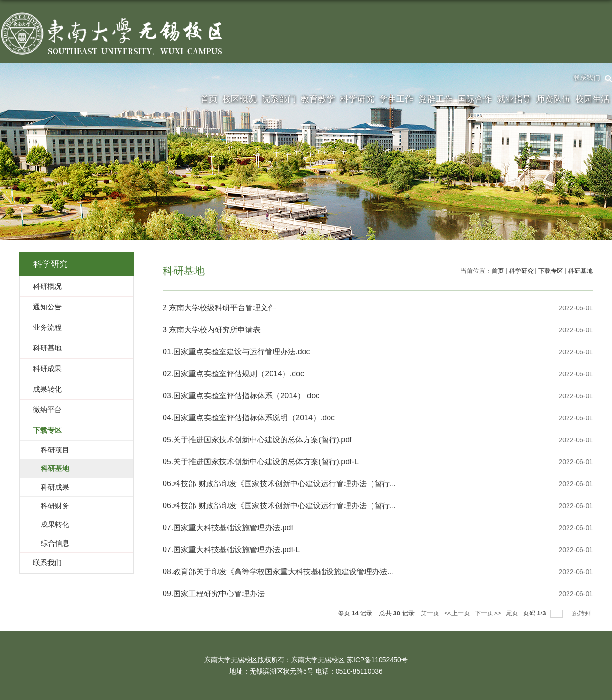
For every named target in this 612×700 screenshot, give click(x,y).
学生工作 (396, 99)
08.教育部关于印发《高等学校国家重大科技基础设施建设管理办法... (278, 572)
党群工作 (436, 99)
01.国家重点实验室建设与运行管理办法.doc (236, 352)
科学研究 (357, 99)
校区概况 (240, 99)
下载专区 (551, 271)
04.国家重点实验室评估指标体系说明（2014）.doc (249, 418)
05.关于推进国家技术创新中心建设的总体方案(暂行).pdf (257, 440)
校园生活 (592, 99)
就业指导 (514, 99)
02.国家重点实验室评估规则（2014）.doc (233, 374)
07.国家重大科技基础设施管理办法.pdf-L (231, 550)
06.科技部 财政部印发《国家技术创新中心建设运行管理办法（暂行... (279, 484)
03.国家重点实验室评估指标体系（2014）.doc (241, 396)
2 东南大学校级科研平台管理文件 (219, 308)
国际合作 (475, 99)
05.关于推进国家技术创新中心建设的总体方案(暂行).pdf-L (261, 462)
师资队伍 (553, 99)
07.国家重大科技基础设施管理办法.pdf (228, 528)
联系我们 (587, 77)
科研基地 (580, 271)
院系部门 (279, 99)
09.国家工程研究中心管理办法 (214, 594)
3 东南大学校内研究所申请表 (212, 330)
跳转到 (583, 613)
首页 (209, 99)
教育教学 (318, 99)
